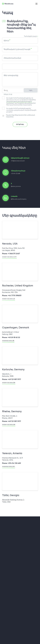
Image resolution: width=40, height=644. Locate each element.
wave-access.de (9, 383)
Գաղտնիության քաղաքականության (19, 101)
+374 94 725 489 (15, 174)
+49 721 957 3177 (14, 379)
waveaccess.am (9, 466)
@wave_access (16, 186)
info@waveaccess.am (18, 161)
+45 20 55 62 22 (14, 337)
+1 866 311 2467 (14, 254)
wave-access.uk (9, 299)
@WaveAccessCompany (19, 199)
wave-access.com (9, 257)
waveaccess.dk (8, 341)
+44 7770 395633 (15, 296)
